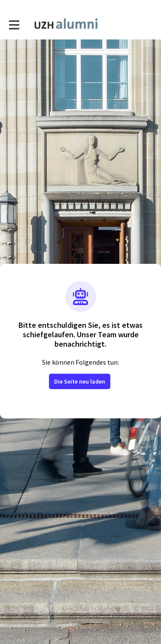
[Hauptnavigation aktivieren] (14, 24)
